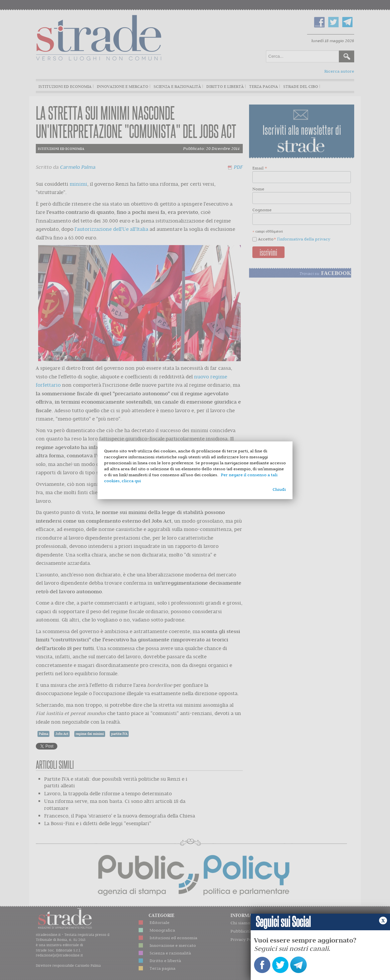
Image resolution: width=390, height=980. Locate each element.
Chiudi (279, 489)
